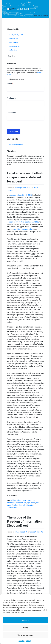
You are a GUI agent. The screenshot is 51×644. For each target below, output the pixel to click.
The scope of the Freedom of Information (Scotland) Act (24, 521)
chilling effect (16, 500)
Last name (12, 113)
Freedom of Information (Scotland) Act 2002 (23, 222)
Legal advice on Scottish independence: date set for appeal (25, 177)
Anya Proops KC (14, 39)
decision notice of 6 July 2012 (21, 195)
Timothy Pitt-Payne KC (16, 35)
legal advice (31, 503)
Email (10, 84)
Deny (26, 628)
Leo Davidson (13, 50)
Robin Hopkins (13, 42)
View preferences (25, 635)
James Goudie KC (36, 532)
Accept (26, 620)
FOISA (24, 500)
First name (12, 98)
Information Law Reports (16, 145)
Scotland (15, 505)
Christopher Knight (14, 46)
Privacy (28, 641)
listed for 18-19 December (23, 229)
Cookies (22, 641)
